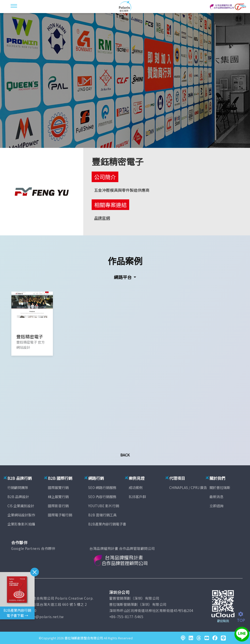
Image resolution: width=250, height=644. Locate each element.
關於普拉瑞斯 (220, 487)
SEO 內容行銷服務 (102, 497)
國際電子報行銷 (60, 515)
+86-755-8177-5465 (126, 617)
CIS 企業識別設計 (21, 506)
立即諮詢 (216, 506)
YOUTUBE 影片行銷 (104, 506)
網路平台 (123, 277)
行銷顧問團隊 (18, 487)
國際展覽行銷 (58, 487)
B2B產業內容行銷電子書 (107, 524)
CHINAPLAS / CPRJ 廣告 (188, 487)
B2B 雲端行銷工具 (102, 515)
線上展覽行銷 (58, 497)
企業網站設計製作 (21, 515)
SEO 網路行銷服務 (102, 487)
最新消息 (216, 497)
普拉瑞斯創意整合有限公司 (84, 638)
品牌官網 (102, 218)
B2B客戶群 (137, 497)
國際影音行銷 (58, 506)
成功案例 (136, 487)
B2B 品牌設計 (18, 497)
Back (125, 455)
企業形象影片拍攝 (21, 524)
